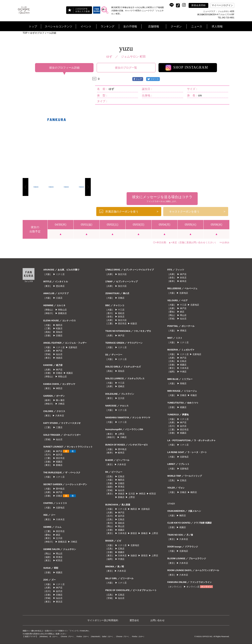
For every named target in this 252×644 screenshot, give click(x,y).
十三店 (121, 310)
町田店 (59, 560)
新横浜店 (62, 313)
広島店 (121, 476)
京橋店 (121, 298)
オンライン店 (193, 587)
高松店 (121, 313)
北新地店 (73, 347)
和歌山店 (62, 310)
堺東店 (183, 331)
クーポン (176, 26)
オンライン (206, 587)
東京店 (59, 602)
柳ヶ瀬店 (60, 400)
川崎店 (61, 404)
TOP (25, 33)
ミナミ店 (60, 274)
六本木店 (60, 416)
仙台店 (59, 354)
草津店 (59, 557)
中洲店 (121, 559)
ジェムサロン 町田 (133, 56)
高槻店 (183, 383)
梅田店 (59, 325)
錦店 (58, 535)
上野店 (121, 434)
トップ (33, 26)
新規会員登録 (198, 5)
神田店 (59, 388)
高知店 (59, 332)
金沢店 (59, 455)
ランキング (107, 26)
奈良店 (121, 317)
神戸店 (59, 351)
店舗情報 (154, 26)
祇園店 (70, 373)
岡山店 (59, 554)
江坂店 (59, 298)
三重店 (59, 427)
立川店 (59, 538)
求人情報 (217, 26)
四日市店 (60, 458)
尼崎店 (121, 386)
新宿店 (134, 533)
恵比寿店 (60, 286)
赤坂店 (121, 494)
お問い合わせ (157, 620)
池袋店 (59, 358)
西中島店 (60, 489)
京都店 (59, 336)
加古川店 (122, 274)
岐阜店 (121, 453)
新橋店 (59, 465)
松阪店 (59, 328)
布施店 (194, 395)
